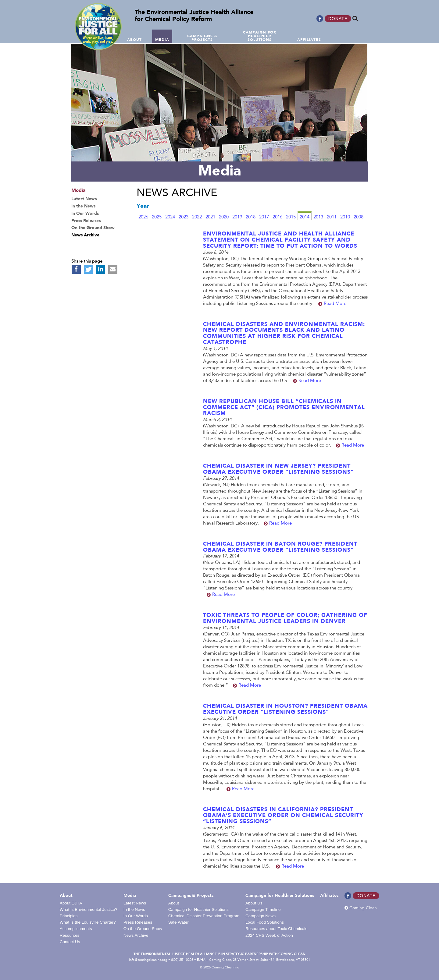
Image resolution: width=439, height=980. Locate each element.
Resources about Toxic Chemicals (276, 929)
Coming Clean (361, 908)
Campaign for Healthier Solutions (198, 909)
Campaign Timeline (263, 909)
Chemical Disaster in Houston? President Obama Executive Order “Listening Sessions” (285, 709)
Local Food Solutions (265, 922)
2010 (345, 217)
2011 (332, 217)
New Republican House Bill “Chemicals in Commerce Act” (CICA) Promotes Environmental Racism (284, 408)
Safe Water (178, 922)
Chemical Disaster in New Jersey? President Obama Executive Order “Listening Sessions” (278, 469)
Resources (70, 935)
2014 (305, 217)
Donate (338, 19)
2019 (237, 217)
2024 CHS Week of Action (269, 935)
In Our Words (136, 916)
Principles (69, 916)
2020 (224, 217)
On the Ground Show (143, 929)
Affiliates (329, 896)
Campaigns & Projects (191, 896)
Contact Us (70, 942)
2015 (291, 217)
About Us (254, 903)
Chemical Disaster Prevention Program (204, 916)
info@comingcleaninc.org (148, 960)
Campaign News (261, 916)
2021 (210, 217)
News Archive (136, 935)
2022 (197, 217)
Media (130, 896)
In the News (134, 909)
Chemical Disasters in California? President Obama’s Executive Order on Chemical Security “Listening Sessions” (283, 816)
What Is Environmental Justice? (89, 909)
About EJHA (71, 903)
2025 (157, 217)
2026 (143, 217)
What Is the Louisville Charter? (88, 922)
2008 (359, 217)
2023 (184, 217)
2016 (277, 217)
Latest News (135, 903)
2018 (251, 217)
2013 (318, 217)
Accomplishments (76, 929)
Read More (335, 304)
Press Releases (138, 922)
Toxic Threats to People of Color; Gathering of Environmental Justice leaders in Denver (285, 618)
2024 (170, 217)
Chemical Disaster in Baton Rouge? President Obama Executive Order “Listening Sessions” (280, 547)
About (66, 896)
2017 (264, 217)
